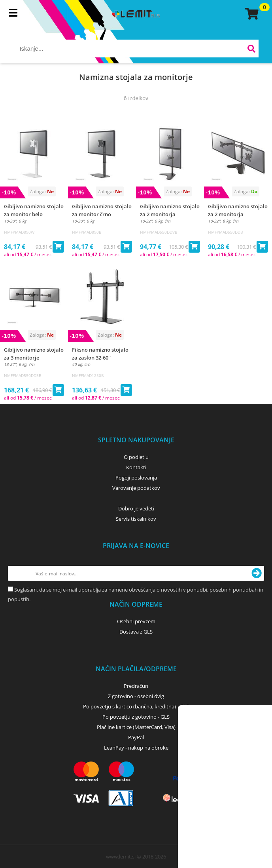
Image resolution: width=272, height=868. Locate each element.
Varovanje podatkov (136, 488)
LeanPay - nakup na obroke (136, 748)
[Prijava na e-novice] (257, 573)
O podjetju (136, 457)
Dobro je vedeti (136, 508)
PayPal (136, 737)
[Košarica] (251, 14)
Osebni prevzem (136, 621)
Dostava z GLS (136, 632)
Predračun (136, 686)
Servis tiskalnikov (136, 519)
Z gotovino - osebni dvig (136, 696)
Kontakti (136, 467)
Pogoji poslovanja (136, 478)
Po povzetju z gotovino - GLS (136, 717)
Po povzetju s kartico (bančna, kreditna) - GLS (136, 706)
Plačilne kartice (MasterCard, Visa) (136, 727)
